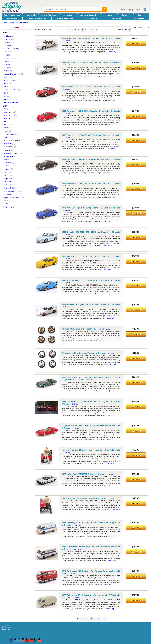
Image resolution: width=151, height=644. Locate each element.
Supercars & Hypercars (37, 18)
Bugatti (6, 55)
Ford (5, 99)
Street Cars (8, 194)
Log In (138, 10)
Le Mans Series (9, 115)
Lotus (6, 121)
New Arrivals (31, 15)
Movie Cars (12, 18)
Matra (6, 128)
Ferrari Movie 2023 (10, 90)
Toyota (6, 204)
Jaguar (6, 106)
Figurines (7, 96)
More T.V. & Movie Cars (12, 140)
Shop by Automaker (49, 15)
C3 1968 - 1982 (9, 58)
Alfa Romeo (8, 45)
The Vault (7, 201)
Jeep (5, 109)
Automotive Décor (93, 18)
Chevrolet (7, 64)
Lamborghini (8, 112)
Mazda (6, 131)
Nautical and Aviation (66, 18)
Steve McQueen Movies (12, 191)
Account (122, 10)
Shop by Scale (69, 15)
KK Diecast (24, 23)
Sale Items (116, 18)
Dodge (6, 77)
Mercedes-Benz (9, 134)
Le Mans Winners (10, 118)
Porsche (6, 169)
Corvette (109, 15)
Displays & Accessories (89, 15)
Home (5, 23)
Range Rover (8, 178)
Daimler (6, 71)
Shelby (6, 185)
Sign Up (130, 10)
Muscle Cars (8, 147)
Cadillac (6, 61)
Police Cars (8, 163)
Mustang (7, 150)
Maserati (7, 125)
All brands (14, 23)
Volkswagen (8, 207)
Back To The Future (11, 49)
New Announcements (12, 15)
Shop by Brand (138, 18)
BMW (5, 52)
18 (96, 30)
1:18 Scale (7, 39)
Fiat (5, 93)
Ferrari (125, 15)
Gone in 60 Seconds (11, 102)
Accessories (8, 42)
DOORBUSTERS (9, 80)
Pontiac (6, 166)
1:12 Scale (7, 36)
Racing (141, 15)
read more (111, 52)
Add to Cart (136, 44)
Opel (5, 159)
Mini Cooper (8, 137)
